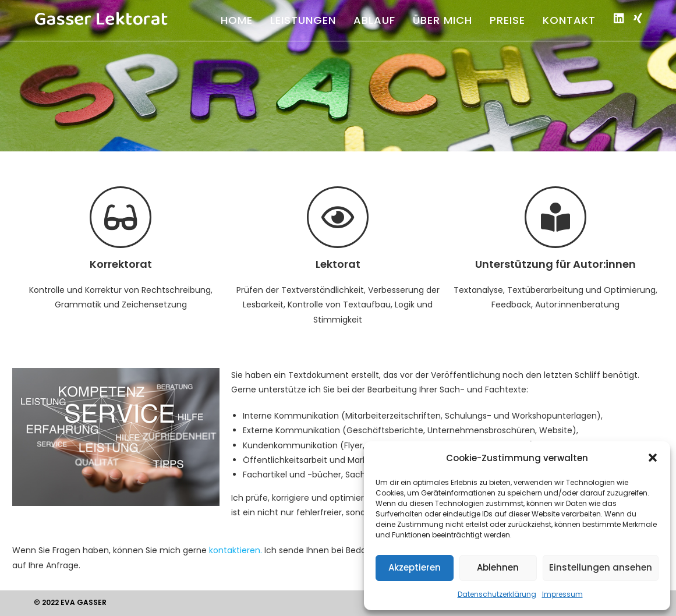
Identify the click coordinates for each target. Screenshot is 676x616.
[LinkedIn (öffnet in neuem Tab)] (619, 19)
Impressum (562, 594)
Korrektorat (121, 264)
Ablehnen (498, 567)
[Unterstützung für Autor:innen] (555, 217)
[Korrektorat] (121, 217)
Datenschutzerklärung (497, 594)
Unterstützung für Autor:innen (555, 264)
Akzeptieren (415, 567)
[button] (653, 458)
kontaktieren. (236, 550)
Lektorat (338, 264)
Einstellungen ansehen (601, 567)
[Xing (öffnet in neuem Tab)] (638, 19)
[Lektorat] (338, 217)
